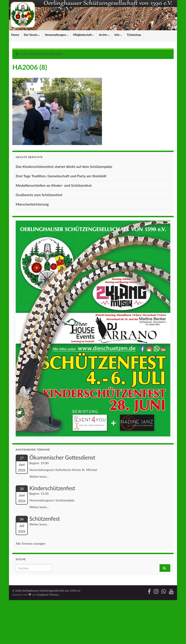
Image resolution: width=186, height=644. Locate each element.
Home (15, 35)
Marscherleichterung (32, 204)
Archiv (104, 35)
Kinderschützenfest (52, 488)
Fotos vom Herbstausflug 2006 (42, 54)
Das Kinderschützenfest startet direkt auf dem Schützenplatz (64, 166)
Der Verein (32, 35)
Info (118, 35)
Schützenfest (45, 519)
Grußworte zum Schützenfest (39, 195)
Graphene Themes (48, 595)
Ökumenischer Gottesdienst (62, 457)
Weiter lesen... (39, 476)
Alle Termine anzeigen (31, 543)
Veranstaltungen (56, 35)
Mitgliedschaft (84, 35)
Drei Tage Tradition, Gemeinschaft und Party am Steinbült (61, 176)
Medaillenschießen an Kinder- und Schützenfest (54, 185)
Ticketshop (134, 35)
